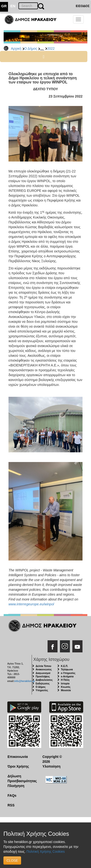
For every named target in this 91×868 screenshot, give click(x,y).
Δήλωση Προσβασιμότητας (21, 779)
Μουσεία (66, 690)
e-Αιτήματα (67, 677)
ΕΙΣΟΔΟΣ (83, 6)
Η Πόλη (65, 680)
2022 (51, 49)
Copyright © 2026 (52, 759)
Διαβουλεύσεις (44, 680)
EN (13, 6)
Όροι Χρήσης (18, 766)
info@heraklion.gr (25, 681)
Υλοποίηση (52, 766)
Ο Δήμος (31, 49)
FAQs (12, 795)
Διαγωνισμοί (43, 673)
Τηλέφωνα (67, 669)
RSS (11, 805)
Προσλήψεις (43, 677)
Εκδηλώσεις (43, 684)
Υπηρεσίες (42, 690)
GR (4, 6)
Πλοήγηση (16, 786)
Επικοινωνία (18, 757)
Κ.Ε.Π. (64, 666)
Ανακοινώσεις (44, 669)
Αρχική (16, 49)
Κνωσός (66, 687)
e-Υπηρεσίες (68, 673)
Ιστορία (65, 684)
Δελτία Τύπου (43, 666)
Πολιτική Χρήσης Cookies (46, 852)
